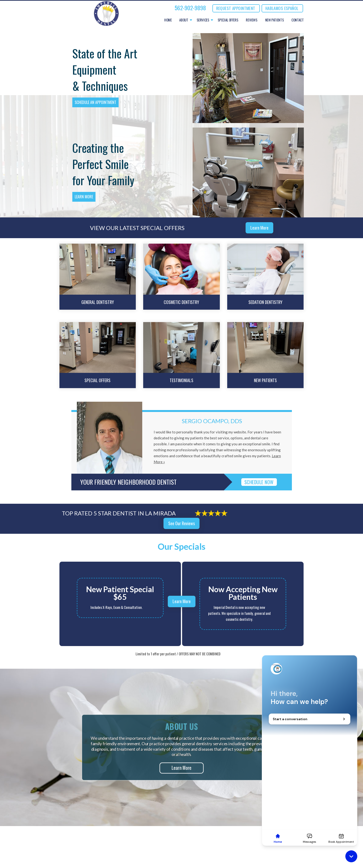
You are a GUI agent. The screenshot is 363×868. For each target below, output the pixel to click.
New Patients (275, 20)
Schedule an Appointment (95, 102)
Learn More (84, 197)
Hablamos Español (282, 8)
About (184, 20)
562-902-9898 (190, 8)
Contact (297, 20)
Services (203, 20)
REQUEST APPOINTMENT (236, 8)
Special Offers (228, 20)
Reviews (252, 20)
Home (168, 20)
